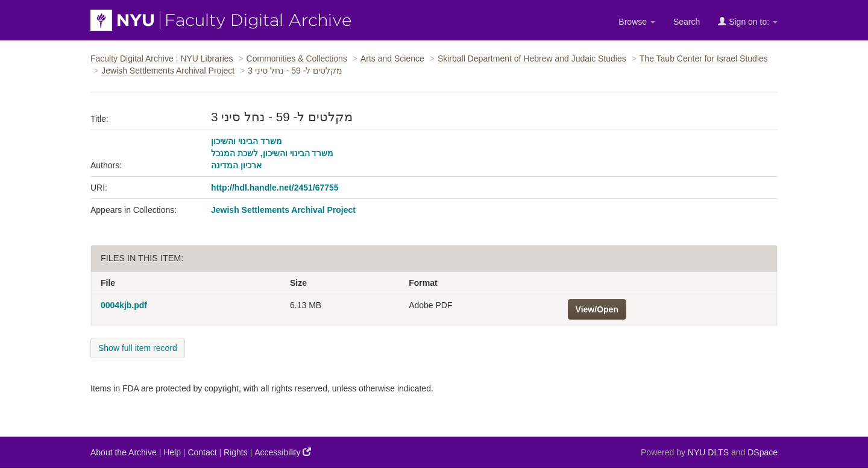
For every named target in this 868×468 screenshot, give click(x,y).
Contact (202, 452)
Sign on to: (748, 21)
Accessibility (283, 452)
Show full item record (138, 348)
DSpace (763, 452)
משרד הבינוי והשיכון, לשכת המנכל (272, 153)
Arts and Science (392, 58)
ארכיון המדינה (236, 165)
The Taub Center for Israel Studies (704, 58)
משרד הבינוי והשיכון (247, 141)
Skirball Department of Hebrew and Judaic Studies (532, 58)
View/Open (597, 309)
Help (172, 452)
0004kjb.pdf (124, 305)
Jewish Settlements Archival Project (168, 71)
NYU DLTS (708, 452)
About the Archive (124, 452)
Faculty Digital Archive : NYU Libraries (162, 58)
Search (687, 22)
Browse (637, 22)
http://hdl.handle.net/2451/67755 (275, 188)
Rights (236, 452)
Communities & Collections (297, 58)
